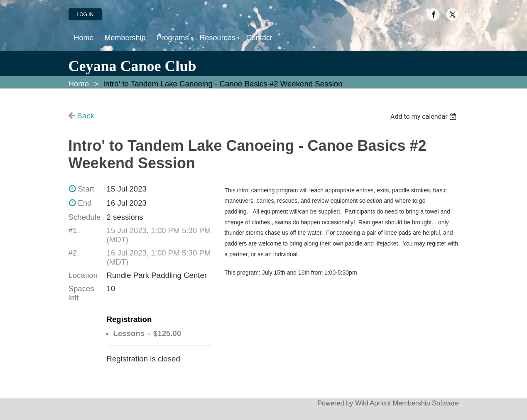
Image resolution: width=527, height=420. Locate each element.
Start (86, 189)
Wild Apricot (373, 403)
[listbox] (425, 117)
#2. (74, 253)
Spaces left (81, 293)
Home (79, 84)
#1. (74, 230)
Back (86, 116)
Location (83, 275)
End (85, 203)
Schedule (85, 217)
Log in (85, 15)
